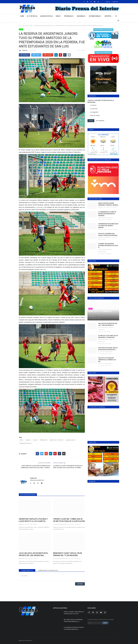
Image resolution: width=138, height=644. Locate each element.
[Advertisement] (103, 545)
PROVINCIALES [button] (69, 16)
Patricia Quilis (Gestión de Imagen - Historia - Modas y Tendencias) (101, 315)
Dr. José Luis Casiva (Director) (60, 524)
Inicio (20, 26)
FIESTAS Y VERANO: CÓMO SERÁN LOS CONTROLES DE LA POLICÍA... (74, 613)
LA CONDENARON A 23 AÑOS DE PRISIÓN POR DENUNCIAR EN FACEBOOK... (107, 214)
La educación (94, 109)
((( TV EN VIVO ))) (32, 16)
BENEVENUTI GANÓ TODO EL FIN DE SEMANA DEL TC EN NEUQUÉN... (68, 554)
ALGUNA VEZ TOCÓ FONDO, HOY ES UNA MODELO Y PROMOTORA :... (108, 337)
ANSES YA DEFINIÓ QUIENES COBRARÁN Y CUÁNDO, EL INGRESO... (109, 204)
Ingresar (108, 2)
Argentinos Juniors (71, 440)
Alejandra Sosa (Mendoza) (105, 237)
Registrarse (115, 2)
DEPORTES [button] (108, 16)
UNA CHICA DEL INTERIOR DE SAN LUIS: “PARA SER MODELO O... (108, 324)
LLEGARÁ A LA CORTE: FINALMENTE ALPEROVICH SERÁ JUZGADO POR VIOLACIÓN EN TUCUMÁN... (68, 467)
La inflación (93, 105)
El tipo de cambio (95, 115)
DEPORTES (25, 26)
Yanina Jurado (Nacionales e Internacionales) (105, 250)
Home (22, 16)
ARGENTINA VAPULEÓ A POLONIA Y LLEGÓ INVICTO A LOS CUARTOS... (33, 520)
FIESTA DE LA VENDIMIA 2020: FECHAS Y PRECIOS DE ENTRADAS (108, 235)
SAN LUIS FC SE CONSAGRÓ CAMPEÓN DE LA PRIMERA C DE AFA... (107, 360)
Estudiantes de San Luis (25, 443)
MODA (91, 309)
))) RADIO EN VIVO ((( (47, 16)
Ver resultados (100, 121)
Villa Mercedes (43, 440)
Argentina (28, 440)
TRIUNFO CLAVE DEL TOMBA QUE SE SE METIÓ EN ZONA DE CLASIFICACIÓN (69, 520)
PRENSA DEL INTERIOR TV (103, 52)
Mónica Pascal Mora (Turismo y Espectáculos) (106, 328)
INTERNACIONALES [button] (95, 16)
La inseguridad (94, 112)
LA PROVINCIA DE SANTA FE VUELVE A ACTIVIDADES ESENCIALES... (74, 628)
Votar (91, 121)
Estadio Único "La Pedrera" (57, 440)
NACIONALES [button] (82, 16)
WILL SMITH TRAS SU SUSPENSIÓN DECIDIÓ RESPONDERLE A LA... (73, 621)
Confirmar (80, 584)
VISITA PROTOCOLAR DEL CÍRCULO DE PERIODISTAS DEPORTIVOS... (108, 349)
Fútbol (31, 26)
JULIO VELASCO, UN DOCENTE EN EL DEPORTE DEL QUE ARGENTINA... (34, 554)
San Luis (35, 440)
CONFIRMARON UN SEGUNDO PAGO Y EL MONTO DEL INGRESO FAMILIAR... (108, 226)
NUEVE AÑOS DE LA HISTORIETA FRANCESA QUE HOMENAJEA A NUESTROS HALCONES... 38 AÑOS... (36, 467)
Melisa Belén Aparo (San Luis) (105, 218)
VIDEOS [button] (59, 16)
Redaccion (23, 51)
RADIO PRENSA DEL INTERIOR (103, 30)
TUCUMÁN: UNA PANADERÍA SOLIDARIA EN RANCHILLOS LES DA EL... (108, 246)
